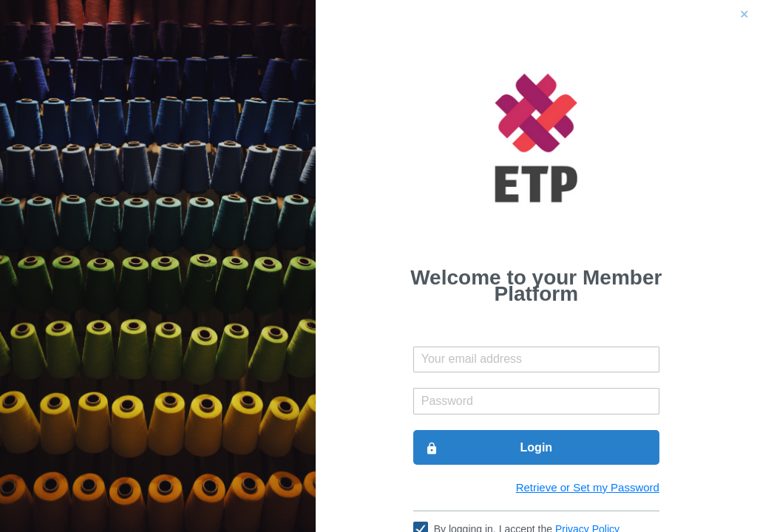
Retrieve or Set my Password (588, 487)
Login (489, 448)
